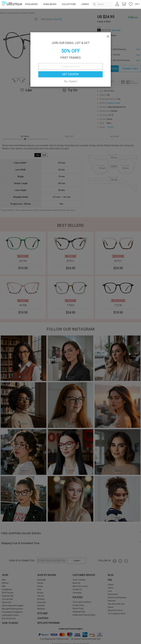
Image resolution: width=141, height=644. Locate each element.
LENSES (85, 4)
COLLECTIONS (69, 4)
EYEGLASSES (31, 4)
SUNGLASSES (50, 4)
